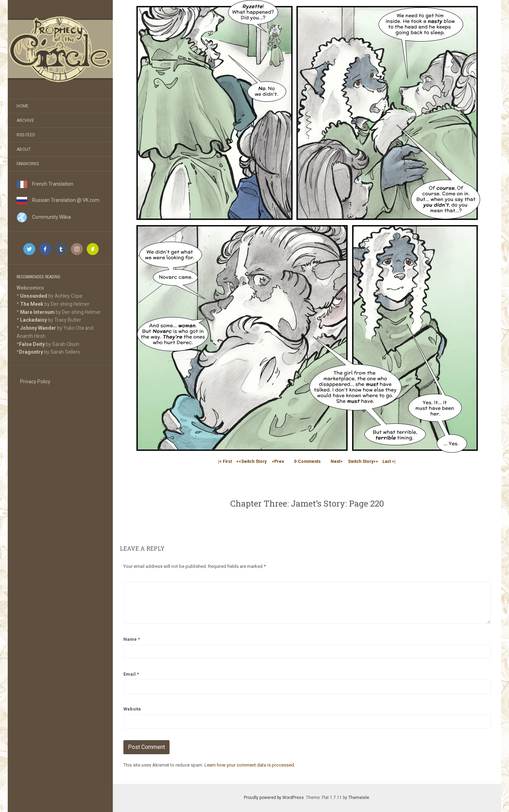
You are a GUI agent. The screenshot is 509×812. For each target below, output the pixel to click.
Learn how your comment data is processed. (250, 765)
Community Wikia (44, 217)
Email (131, 674)
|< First (225, 461)
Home (23, 106)
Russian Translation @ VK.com (58, 200)
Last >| (389, 461)
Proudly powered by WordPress (274, 798)
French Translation (45, 184)
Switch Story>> (363, 461)
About (24, 149)
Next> (337, 461)
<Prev (278, 461)
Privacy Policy (35, 382)
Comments (307, 461)
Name (132, 639)
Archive (25, 120)
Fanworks (28, 164)
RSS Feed (26, 135)
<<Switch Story (251, 461)
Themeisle (359, 798)
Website (132, 709)
